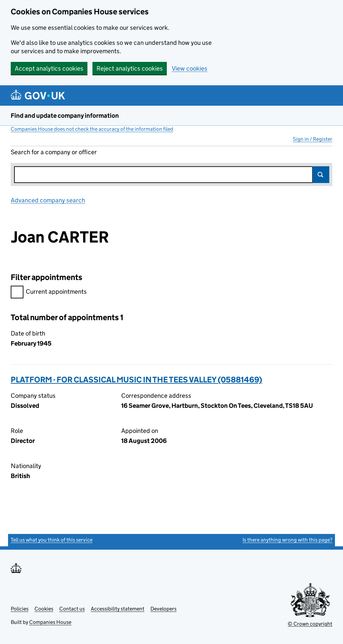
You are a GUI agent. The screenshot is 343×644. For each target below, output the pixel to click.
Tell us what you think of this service (52, 540)
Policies (20, 609)
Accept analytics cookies (49, 68)
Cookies (44, 609)
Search (321, 175)
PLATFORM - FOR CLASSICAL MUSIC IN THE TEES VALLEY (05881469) (136, 380)
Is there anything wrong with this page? (287, 540)
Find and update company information (65, 116)
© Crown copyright (310, 624)
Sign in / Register (313, 139)
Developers (163, 609)
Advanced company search (48, 200)
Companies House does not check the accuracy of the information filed (92, 129)
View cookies (190, 68)
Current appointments (49, 293)
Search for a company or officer (54, 152)
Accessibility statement (118, 609)
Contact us (72, 609)
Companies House (50, 622)
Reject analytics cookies (130, 68)
